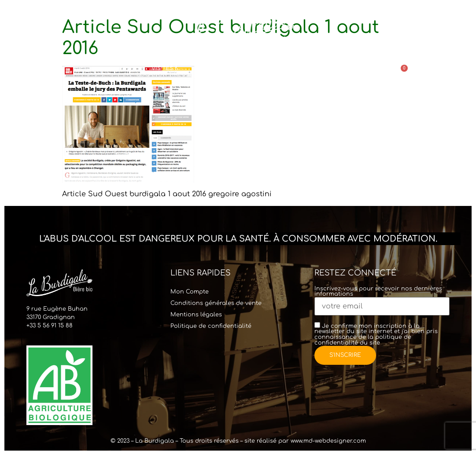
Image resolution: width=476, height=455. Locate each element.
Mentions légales (196, 315)
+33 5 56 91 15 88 (50, 326)
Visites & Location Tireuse (165, 71)
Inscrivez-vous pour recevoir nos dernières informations (382, 298)
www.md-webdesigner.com (328, 441)
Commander (266, 72)
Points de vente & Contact (335, 71)
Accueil (102, 72)
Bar (218, 71)
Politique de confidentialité (211, 326)
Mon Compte (190, 292)
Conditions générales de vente (216, 303)
